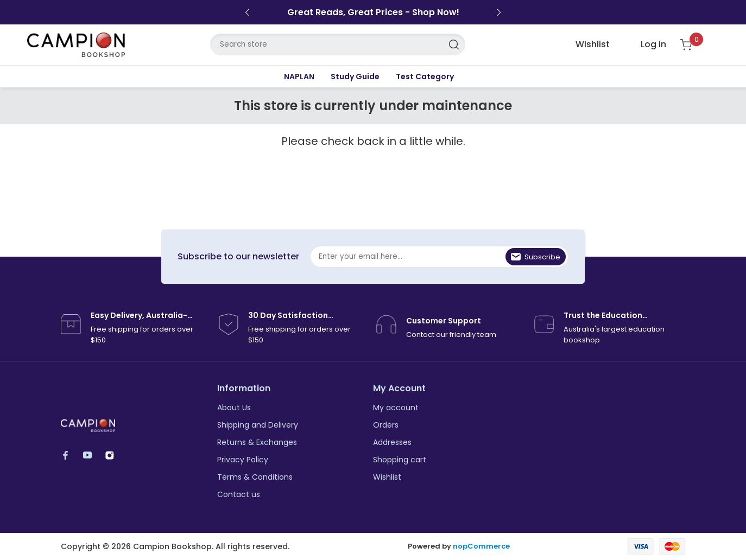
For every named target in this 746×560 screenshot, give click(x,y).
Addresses (392, 442)
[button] (247, 12)
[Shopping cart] (693, 45)
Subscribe (542, 257)
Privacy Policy (243, 460)
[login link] (645, 44)
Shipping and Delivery (258, 425)
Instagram (115, 455)
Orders (386, 425)
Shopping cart (400, 460)
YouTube (93, 455)
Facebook (70, 455)
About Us (234, 408)
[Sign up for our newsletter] (439, 257)
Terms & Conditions (255, 477)
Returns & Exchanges (257, 442)
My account (396, 408)
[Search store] (338, 44)
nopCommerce (481, 546)
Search (454, 44)
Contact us (239, 494)
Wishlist (387, 477)
